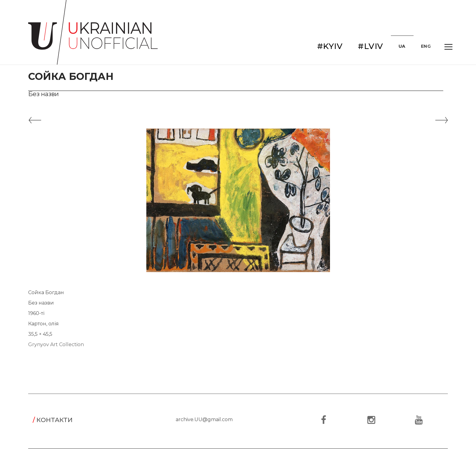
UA (402, 46)
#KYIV (330, 46)
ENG (426, 46)
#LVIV (371, 46)
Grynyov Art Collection (56, 344)
